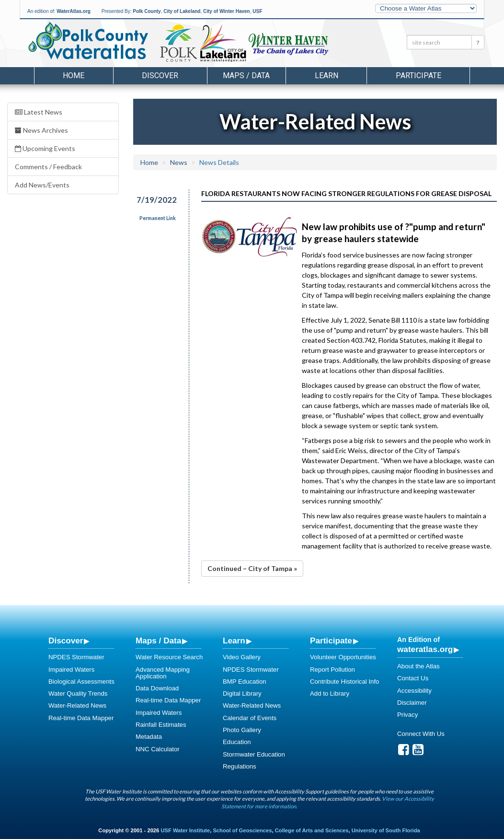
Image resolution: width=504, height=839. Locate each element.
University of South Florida (386, 830)
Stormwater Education (254, 754)
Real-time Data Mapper (81, 718)
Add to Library (330, 693)
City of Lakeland (182, 11)
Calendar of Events (250, 718)
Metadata (149, 737)
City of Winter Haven (227, 11)
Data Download (157, 688)
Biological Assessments (81, 682)
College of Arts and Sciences (312, 830)
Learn (234, 641)
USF (257, 11)
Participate (331, 641)
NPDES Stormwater (76, 657)
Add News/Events (42, 185)
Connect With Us (421, 734)
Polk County (147, 11)
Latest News (39, 112)
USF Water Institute (185, 830)
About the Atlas (418, 666)
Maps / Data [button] (246, 76)
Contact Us (413, 678)
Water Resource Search (169, 657)
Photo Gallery (242, 730)
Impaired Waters (71, 670)
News (179, 162)
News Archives (41, 130)
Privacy (407, 715)
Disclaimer (412, 703)
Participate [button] (418, 76)
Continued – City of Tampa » (252, 568)
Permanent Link (158, 218)
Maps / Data (158, 641)
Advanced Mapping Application (163, 673)
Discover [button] (160, 76)
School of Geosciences (242, 830)
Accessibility (414, 691)
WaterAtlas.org (74, 11)
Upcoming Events (45, 148)
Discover (66, 641)
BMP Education (245, 682)
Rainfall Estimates (161, 725)
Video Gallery (242, 657)
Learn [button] (326, 76)
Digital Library (242, 693)
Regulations (240, 766)
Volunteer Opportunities (343, 657)
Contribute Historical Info (344, 682)
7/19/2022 (157, 200)
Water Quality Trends (78, 693)
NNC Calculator (158, 749)
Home (74, 76)
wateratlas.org (425, 649)
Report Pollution (332, 670)
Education (237, 742)
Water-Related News (77, 705)
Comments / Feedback (48, 167)
